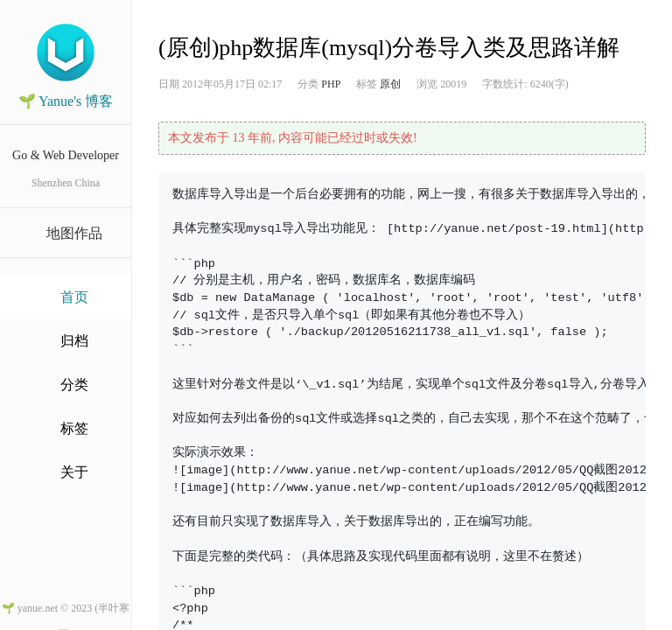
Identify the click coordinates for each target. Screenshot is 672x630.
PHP (331, 84)
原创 (390, 84)
